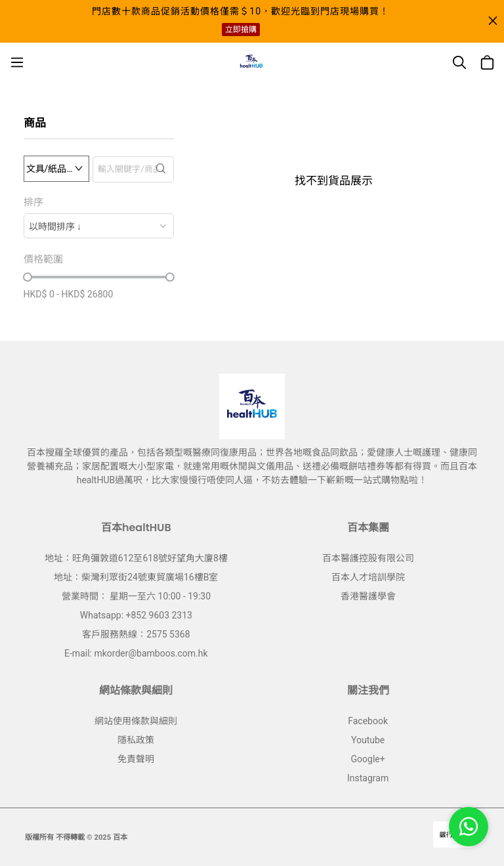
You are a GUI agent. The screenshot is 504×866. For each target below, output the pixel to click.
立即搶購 (241, 30)
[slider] (28, 277)
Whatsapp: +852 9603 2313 (136, 615)
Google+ (368, 759)
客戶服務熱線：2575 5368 (136, 634)
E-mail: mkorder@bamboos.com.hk (136, 653)
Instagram (368, 778)
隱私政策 (136, 740)
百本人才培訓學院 (368, 577)
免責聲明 (136, 759)
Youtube (368, 740)
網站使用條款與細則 (136, 721)
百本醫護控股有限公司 (368, 558)
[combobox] (99, 226)
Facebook (368, 721)
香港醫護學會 (368, 596)
